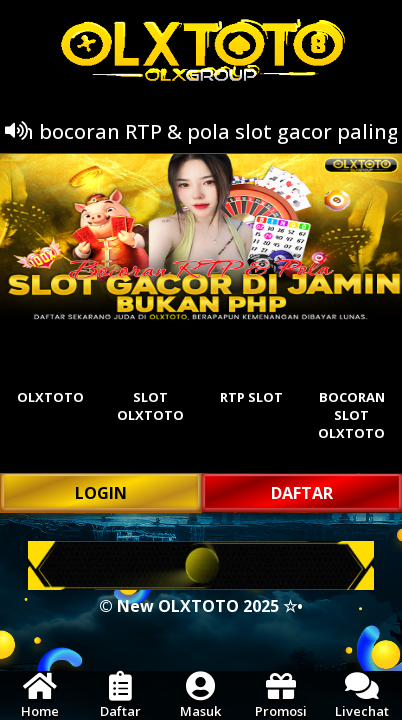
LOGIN (101, 493)
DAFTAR (302, 493)
